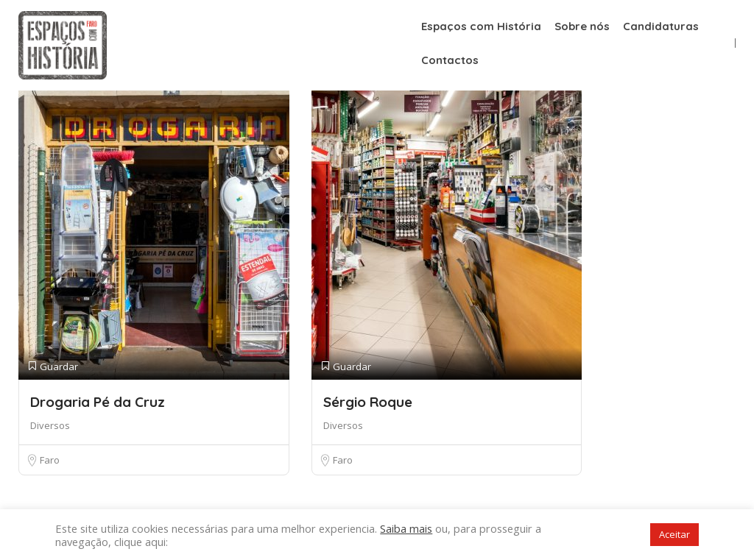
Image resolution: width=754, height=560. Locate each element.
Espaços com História (481, 26)
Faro (50, 460)
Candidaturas (661, 26)
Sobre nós (582, 26)
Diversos (50, 425)
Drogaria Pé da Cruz (98, 402)
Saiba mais (406, 528)
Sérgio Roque (368, 402)
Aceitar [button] (674, 534)
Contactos (450, 60)
